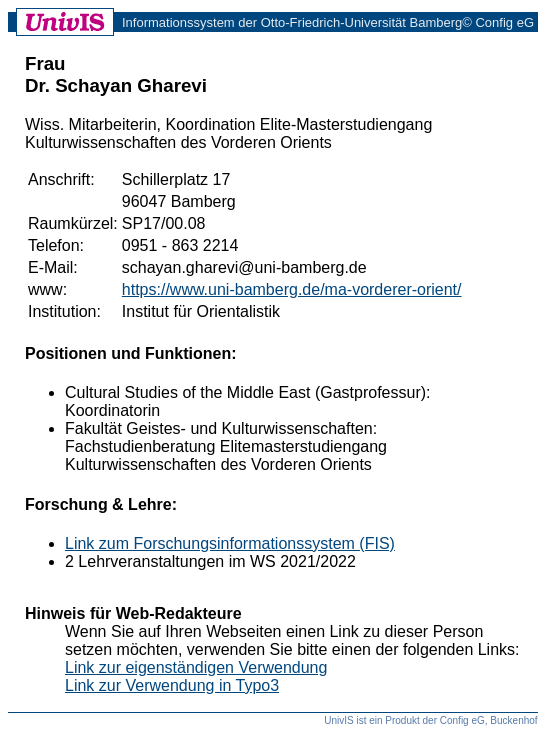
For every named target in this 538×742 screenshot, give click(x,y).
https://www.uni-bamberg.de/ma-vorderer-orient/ (292, 289)
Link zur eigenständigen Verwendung (196, 667)
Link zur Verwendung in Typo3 (172, 685)
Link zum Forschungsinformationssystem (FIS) (230, 543)
